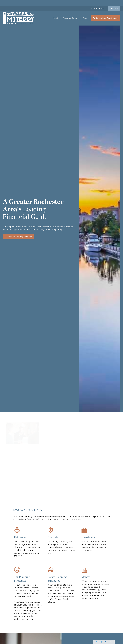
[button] (55, 12)
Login (114, 2)
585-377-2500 (97, 2)
